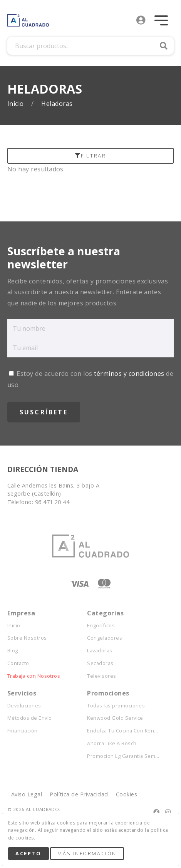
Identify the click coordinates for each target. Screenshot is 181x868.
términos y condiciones (129, 374)
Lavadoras (100, 651)
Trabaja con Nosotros (34, 676)
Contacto (18, 663)
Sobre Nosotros (27, 638)
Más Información (87, 853)
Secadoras (100, 663)
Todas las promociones (116, 706)
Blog (13, 651)
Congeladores (105, 638)
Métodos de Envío (30, 718)
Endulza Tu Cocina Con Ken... (122, 731)
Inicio (16, 104)
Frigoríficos (101, 626)
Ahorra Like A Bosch (112, 743)
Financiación (23, 731)
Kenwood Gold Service (115, 718)
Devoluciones (24, 706)
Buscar (164, 46)
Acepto (28, 853)
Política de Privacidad (79, 794)
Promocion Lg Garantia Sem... (123, 756)
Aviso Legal (27, 794)
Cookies (127, 794)
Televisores (101, 676)
